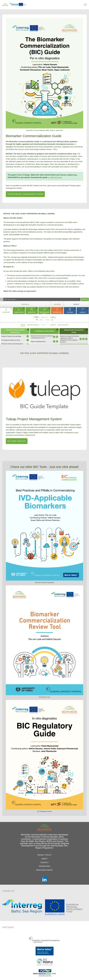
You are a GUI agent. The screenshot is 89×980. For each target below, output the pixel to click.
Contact (44, 862)
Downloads (44, 866)
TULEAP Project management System (25, 194)
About (44, 859)
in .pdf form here (55, 177)
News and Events (44, 870)
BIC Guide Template (17, 441)
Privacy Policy (44, 855)
